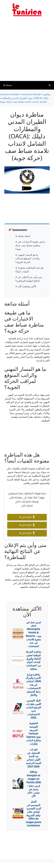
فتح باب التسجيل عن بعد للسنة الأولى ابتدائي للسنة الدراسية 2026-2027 (33, 758)
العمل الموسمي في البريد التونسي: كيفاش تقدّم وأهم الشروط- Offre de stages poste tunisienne (33, 814)
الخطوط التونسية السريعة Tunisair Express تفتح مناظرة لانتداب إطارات (33, 733)
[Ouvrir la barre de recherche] (50, 85)
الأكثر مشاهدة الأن (27, 286)
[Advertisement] (27, 50)
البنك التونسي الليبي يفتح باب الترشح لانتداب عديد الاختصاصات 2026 (33, 709)
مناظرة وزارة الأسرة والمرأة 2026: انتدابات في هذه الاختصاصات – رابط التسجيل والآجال (33, 685)
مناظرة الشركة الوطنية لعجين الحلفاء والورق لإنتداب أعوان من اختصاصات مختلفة (33, 660)
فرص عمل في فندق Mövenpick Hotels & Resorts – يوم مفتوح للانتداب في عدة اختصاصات (33, 634)
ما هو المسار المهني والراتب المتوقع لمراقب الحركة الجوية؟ (27, 258)
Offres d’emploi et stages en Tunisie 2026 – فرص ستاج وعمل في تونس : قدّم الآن (33, 784)
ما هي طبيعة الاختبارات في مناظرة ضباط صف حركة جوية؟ (30, 245)
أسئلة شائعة (24, 236)
